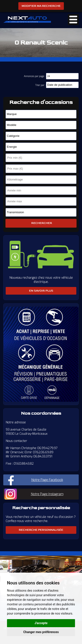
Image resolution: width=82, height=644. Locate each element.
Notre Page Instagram (47, 494)
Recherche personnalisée (41, 530)
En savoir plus (41, 291)
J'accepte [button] (41, 623)
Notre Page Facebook (47, 480)
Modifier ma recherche (41, 6)
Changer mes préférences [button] (41, 632)
